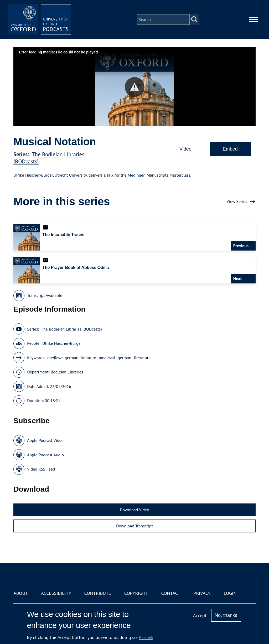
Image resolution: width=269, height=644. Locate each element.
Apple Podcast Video (45, 440)
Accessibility (56, 593)
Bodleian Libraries (67, 372)
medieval (107, 358)
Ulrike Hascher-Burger (62, 343)
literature (142, 358)
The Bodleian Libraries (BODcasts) (71, 329)
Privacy (202, 593)
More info (146, 638)
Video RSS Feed (41, 469)
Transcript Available (45, 295)
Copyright (136, 593)
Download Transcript (134, 526)
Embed (230, 149)
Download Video (134, 510)
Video (185, 149)
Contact (171, 593)
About (21, 593)
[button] (135, 87)
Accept (200, 615)
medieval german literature (72, 358)
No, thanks (226, 615)
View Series (237, 201)
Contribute (98, 593)
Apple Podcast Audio (45, 455)
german (125, 358)
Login (230, 593)
